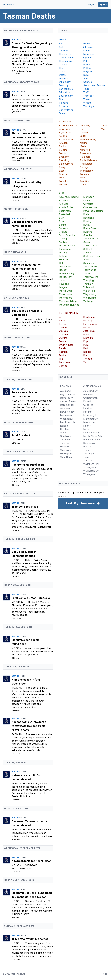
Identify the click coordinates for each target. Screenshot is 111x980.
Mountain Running (69, 305)
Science (88, 82)
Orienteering (90, 207)
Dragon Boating (68, 246)
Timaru (87, 457)
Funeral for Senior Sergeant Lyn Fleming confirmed (32, 45)
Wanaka (88, 460)
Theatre (88, 359)
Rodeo (87, 214)
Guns (62, 113)
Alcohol (63, 136)
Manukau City (91, 419)
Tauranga (89, 453)
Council (63, 64)
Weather (88, 103)
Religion (88, 71)
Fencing (63, 253)
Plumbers (85, 157)
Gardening (89, 317)
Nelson (17, 52)
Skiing (87, 242)
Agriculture (65, 132)
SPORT (63, 193)
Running (88, 232)
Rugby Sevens (91, 228)
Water (104, 125)
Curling (63, 239)
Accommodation (68, 125)
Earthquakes (66, 89)
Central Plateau (69, 401)
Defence (64, 78)
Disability (64, 85)
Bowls (62, 221)
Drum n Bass (66, 345)
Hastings (88, 412)
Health (87, 44)
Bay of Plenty (68, 394)
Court (62, 68)
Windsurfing (90, 298)
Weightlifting (90, 294)
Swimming (89, 263)
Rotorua (88, 447)
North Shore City (93, 436)
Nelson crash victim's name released (26, 777)
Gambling (85, 125)
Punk (86, 345)
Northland (66, 429)
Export (63, 171)
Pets (86, 61)
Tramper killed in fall (25, 507)
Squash (87, 253)
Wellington (66, 453)
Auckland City (91, 391)
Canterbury (66, 398)
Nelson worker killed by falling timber (27, 184)
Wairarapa (66, 450)
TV (85, 362)
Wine (103, 129)
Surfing (87, 259)
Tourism (84, 174)
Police (87, 64)
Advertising (65, 129)
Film (61, 359)
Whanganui (89, 467)
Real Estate (86, 164)
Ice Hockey (65, 277)
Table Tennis (90, 266)
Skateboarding (91, 239)
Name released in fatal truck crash (26, 682)
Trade (83, 178)
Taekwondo (90, 270)
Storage (84, 167)
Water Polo (89, 291)
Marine (84, 143)
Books (62, 324)
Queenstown (90, 443)
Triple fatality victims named (30, 939)
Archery (64, 200)
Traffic (87, 92)
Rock (86, 355)
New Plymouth (91, 433)
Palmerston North (93, 440)
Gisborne (65, 408)
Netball (87, 200)
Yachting (88, 301)
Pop (85, 341)
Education (64, 92)
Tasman (17, 99)
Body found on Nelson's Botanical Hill (27, 313)
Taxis (86, 89)
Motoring (85, 150)
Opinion (87, 58)
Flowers (63, 106)
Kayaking (64, 284)
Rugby (87, 225)
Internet (84, 132)
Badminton (65, 211)
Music (87, 334)
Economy (64, 157)
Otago (63, 433)
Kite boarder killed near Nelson (31, 861)
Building (63, 150)
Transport (89, 96)
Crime (62, 71)
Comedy (63, 334)
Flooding (64, 103)
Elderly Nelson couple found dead (26, 642)
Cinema (63, 327)
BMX (62, 218)
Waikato (64, 447)
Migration (88, 54)
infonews (88, 47)
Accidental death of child (28, 465)
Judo (62, 280)
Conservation (66, 58)
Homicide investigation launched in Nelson (26, 267)
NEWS (63, 40)
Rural (86, 75)
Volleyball (89, 287)
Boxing (63, 225)
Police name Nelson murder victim (24, 394)
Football (63, 259)
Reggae (87, 352)
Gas (82, 129)
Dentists (63, 153)
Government (66, 110)
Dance (63, 341)
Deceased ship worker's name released (27, 224)
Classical (64, 331)
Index (105, 974)
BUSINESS (65, 121)
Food (62, 178)
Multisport (89, 197)
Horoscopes (90, 324)
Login (91, 4)
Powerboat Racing (93, 211)
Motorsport (65, 298)
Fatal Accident (21, 435)
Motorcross (65, 294)
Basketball (65, 214)
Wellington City (91, 471)
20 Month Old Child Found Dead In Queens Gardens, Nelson (32, 895)
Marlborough (67, 422)
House (87, 327)
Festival (63, 355)
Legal (83, 136)
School (87, 78)
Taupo (87, 450)
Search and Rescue (94, 85)
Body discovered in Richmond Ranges (24, 554)
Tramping (88, 280)
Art (61, 317)
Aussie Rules (66, 207)
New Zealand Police (23, 71)
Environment (66, 96)
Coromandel (67, 405)
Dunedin (88, 401)
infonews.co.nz (11, 4)
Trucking (85, 181)
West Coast (66, 457)
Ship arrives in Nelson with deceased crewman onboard (30, 135)
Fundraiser (65, 362)
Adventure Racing (69, 197)
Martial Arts (65, 291)
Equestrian (65, 249)
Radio (86, 348)
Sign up (103, 4)
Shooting (88, 235)
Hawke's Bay (67, 412)
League (63, 287)
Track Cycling (91, 277)
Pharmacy (85, 153)
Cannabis (64, 51)
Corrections (65, 61)
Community (65, 54)
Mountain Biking (68, 301)
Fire (61, 99)
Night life (88, 338)
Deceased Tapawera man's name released (29, 823)
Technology (86, 171)
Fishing (63, 256)
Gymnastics (65, 266)
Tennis (87, 273)
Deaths (15, 40)
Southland (66, 436)
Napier (87, 426)
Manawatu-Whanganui (66, 417)
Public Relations (89, 160)
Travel (87, 99)
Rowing (87, 221)
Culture (63, 338)
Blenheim (88, 394)
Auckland (65, 391)
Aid (61, 44)
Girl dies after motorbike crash (31, 350)
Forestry (64, 181)
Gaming (63, 366)
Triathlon (88, 284)
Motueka (18, 440)
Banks (62, 146)
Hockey (63, 270)
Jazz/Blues (89, 331)
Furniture (64, 185)
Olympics (88, 204)
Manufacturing (88, 139)
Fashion (63, 352)
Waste (83, 185)
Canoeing (64, 228)
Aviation (63, 143)
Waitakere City (91, 464)
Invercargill (89, 415)
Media (83, 146)
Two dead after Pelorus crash (30, 95)
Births (62, 47)
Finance (63, 174)
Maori (86, 51)
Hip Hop (88, 320)
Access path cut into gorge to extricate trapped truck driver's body (29, 726)
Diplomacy (65, 82)
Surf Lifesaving (91, 256)
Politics (87, 68)
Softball (87, 249)
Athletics (64, 204)
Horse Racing (66, 273)
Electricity (64, 160)
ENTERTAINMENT (69, 313)
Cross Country (67, 235)
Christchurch (90, 398)
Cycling (63, 242)
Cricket (63, 232)
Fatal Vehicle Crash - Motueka (31, 598)
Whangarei (89, 474)
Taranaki (65, 440)
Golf (61, 263)
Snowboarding (91, 246)
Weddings (88, 106)
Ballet (62, 320)
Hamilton (88, 408)
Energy (63, 167)
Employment (66, 164)
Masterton (89, 422)
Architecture (66, 139)
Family (63, 348)
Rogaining (89, 218)
